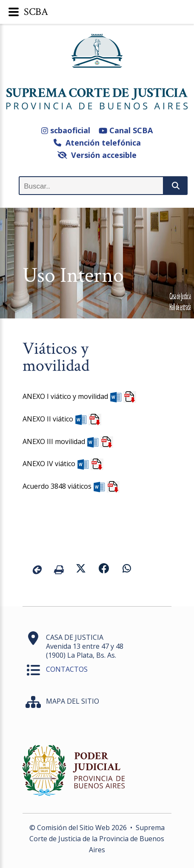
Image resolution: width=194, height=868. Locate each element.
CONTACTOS (67, 669)
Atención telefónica (97, 143)
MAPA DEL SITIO (73, 701)
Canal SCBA (126, 130)
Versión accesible (97, 155)
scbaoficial (66, 130)
